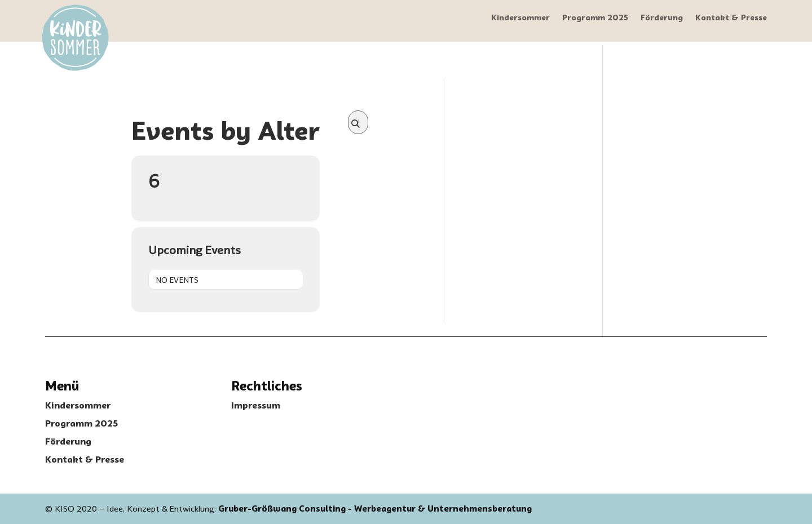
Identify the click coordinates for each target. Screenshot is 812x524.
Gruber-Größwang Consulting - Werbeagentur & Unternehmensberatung (375, 509)
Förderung (662, 18)
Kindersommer (520, 18)
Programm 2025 (595, 18)
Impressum (256, 405)
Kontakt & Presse (731, 18)
